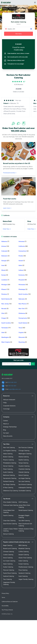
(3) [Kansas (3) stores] (5, 275)
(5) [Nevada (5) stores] (5, 309)
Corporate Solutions (9, 406)
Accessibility (5, 606)
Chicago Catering (24, 451)
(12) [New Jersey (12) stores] (6, 304)
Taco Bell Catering (24, 521)
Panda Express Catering (26, 510)
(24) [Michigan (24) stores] (6, 285)
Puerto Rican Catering (10, 573)
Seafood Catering (9, 576)
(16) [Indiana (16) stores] (22, 270)
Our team (6, 433)
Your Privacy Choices (7, 610)
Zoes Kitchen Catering (10, 524)
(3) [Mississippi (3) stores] (23, 289)
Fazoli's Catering (8, 515)
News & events (8, 436)
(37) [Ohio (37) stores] (4, 313)
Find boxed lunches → (10, 173)
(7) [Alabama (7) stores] (5, 241)
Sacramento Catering (10, 478)
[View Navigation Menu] (35, 2)
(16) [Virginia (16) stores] (22, 332)
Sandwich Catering (24, 573)
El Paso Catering (8, 488)
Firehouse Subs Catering (11, 505)
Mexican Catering (9, 570)
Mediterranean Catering (26, 567)
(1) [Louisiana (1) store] (5, 280)
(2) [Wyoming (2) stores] (23, 342)
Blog (5, 430)
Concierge (6, 409)
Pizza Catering (23, 570)
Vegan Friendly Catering (26, 579)
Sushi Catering (23, 576)
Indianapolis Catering (25, 488)
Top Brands (7, 499)
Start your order (19, 360)
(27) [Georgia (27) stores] (5, 261)
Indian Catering (23, 561)
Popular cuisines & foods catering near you (16, 542)
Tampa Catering (23, 463)
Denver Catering (8, 466)
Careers (6, 421)
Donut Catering (8, 558)
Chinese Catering (9, 552)
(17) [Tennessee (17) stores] (6, 328)
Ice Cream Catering (9, 561)
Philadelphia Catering (10, 463)
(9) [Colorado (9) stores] (5, 251)
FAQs (5, 403)
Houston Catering (24, 466)
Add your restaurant (9, 400)
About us (6, 424)
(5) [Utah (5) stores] (4, 332)
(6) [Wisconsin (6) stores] (23, 337)
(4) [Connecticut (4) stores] (24, 251)
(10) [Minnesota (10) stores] (23, 285)
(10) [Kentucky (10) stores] (23, 275)
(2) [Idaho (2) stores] (21, 265)
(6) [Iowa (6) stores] (4, 265)
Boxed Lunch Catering (10, 548)
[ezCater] (6, 3)
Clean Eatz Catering (9, 521)
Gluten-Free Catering (25, 558)
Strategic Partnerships (10, 427)
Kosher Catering (8, 567)
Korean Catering (23, 564)
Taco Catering (7, 579)
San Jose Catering (24, 481)
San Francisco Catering (26, 447)
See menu (18, 34)
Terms (3, 597)
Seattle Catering (24, 460)
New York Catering (9, 447)
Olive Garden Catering (10, 502)
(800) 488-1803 (12, 382)
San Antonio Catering (25, 484)
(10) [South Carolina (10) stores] (7, 323)
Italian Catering (8, 564)
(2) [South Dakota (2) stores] (24, 323)
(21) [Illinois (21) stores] (5, 270)
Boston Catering (8, 457)
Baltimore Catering (9, 475)
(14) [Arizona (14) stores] (5, 246)
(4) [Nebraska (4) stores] (23, 299)
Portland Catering (9, 481)
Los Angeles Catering (10, 451)
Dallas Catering (8, 454)
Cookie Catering (8, 555)
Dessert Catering (24, 555)
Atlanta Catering (24, 457)
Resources (6, 396)
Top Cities (6, 444)
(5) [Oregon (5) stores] (5, 318)
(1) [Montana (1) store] (5, 294)
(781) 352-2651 (12, 386)
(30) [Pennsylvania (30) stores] (24, 318)
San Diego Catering (9, 484)
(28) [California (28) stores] (23, 246)
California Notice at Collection (10, 602)
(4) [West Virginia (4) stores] (7, 342)
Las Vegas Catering (24, 478)
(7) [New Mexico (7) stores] (24, 304)
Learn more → (7, 208)
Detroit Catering (23, 475)
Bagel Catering (8, 545)
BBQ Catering (23, 545)
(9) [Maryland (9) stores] (23, 280)
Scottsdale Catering (25, 491)
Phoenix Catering (8, 460)
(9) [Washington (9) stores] (6, 337)
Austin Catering (8, 472)
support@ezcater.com (15, 389)
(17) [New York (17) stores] (23, 309)
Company (6, 417)
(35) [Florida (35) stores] (22, 256)
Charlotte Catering (24, 469)
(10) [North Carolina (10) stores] (25, 294)
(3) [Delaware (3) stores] (5, 256)
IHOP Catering (23, 502)
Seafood (5, 9)
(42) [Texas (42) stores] (22, 328)
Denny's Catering (8, 534)
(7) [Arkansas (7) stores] (22, 241)
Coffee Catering (24, 552)
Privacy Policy (5, 593)
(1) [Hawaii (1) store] (22, 261)
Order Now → (7, 229)
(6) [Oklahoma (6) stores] (23, 313)
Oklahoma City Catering (11, 491)
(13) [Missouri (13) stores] (5, 289)
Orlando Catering (24, 472)
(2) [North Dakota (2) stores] (7, 299)
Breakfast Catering (24, 548)
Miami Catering (8, 469)
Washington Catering (25, 454)
